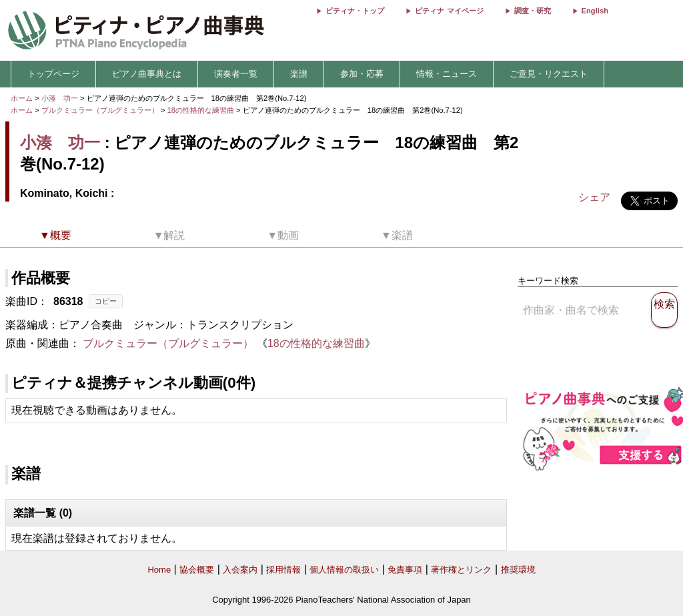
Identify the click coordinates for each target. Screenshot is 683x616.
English (595, 11)
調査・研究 (533, 11)
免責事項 (405, 570)
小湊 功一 (60, 98)
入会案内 (240, 570)
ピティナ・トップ (355, 11)
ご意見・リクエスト (549, 74)
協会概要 (197, 570)
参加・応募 (362, 74)
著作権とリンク (461, 570)
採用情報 (283, 570)
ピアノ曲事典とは (147, 74)
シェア (594, 197)
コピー (106, 301)
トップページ (53, 74)
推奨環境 (518, 570)
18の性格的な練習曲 (202, 110)
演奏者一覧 (236, 74)
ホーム (22, 98)
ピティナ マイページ (449, 11)
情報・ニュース (447, 74)
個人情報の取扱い (344, 570)
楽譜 (299, 74)
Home (159, 570)
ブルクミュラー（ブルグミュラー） (100, 110)
